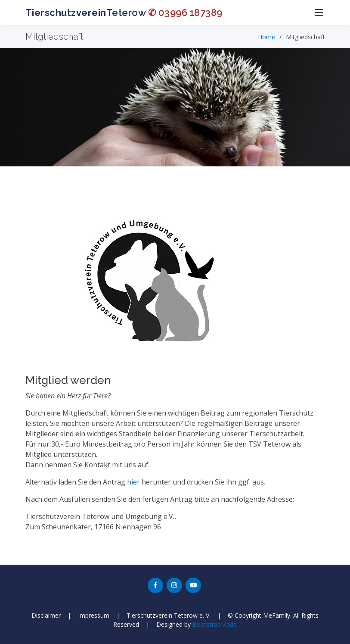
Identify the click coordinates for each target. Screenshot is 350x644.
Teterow (124, 13)
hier (133, 482)
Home (266, 37)
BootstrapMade (215, 624)
